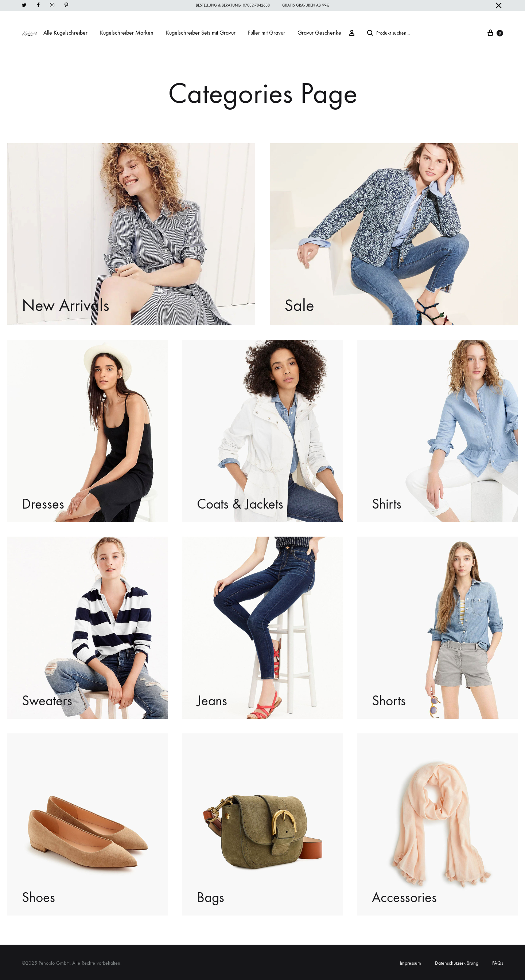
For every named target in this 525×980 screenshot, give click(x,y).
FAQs (498, 963)
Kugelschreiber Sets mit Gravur (201, 33)
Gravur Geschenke (319, 33)
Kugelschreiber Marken (127, 33)
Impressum (411, 963)
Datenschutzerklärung (457, 963)
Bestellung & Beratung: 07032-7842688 (233, 5)
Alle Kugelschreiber (65, 33)
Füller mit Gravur (267, 33)
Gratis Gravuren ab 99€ (306, 5)
